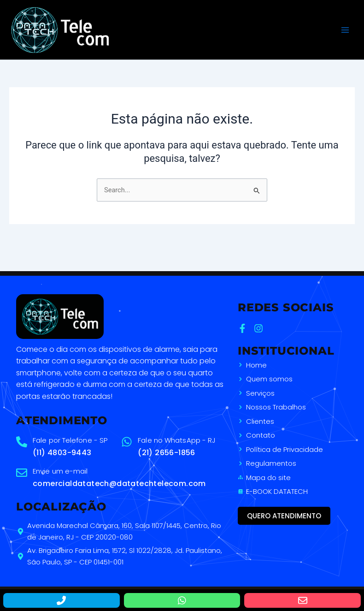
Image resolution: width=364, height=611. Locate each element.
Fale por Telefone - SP (70, 440)
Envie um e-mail (60, 471)
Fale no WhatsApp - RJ (176, 440)
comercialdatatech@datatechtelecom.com (119, 483)
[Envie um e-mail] (22, 473)
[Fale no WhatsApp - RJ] (127, 442)
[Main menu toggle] (345, 30)
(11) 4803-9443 (62, 453)
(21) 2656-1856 (167, 453)
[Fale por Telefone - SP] (22, 442)
